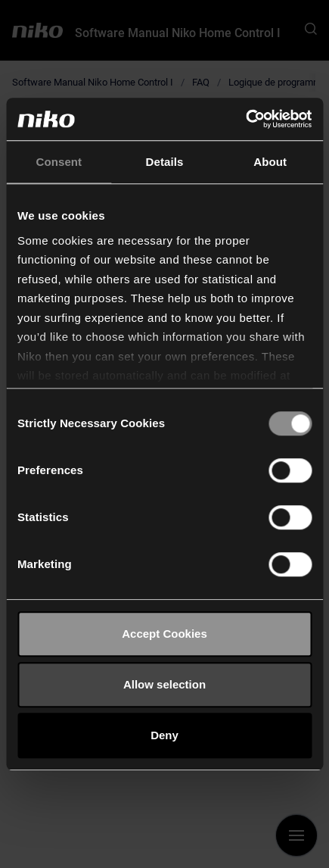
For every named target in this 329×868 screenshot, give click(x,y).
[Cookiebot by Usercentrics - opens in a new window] (245, 119)
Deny (164, 735)
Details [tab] (165, 162)
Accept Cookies (164, 634)
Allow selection (164, 684)
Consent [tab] (59, 162)
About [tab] (270, 162)
